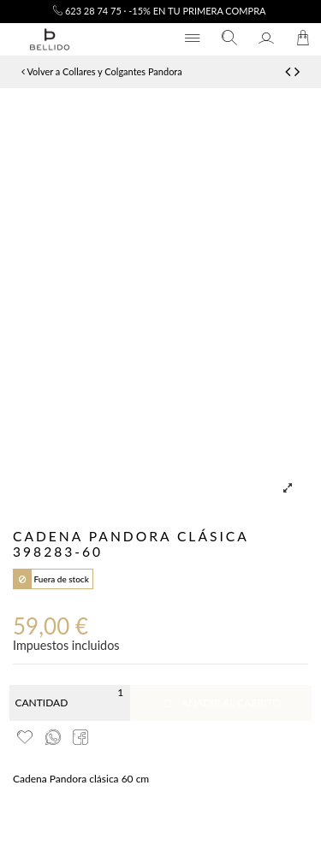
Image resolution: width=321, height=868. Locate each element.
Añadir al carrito (221, 703)
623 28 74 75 (87, 11)
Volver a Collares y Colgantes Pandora (102, 71)
